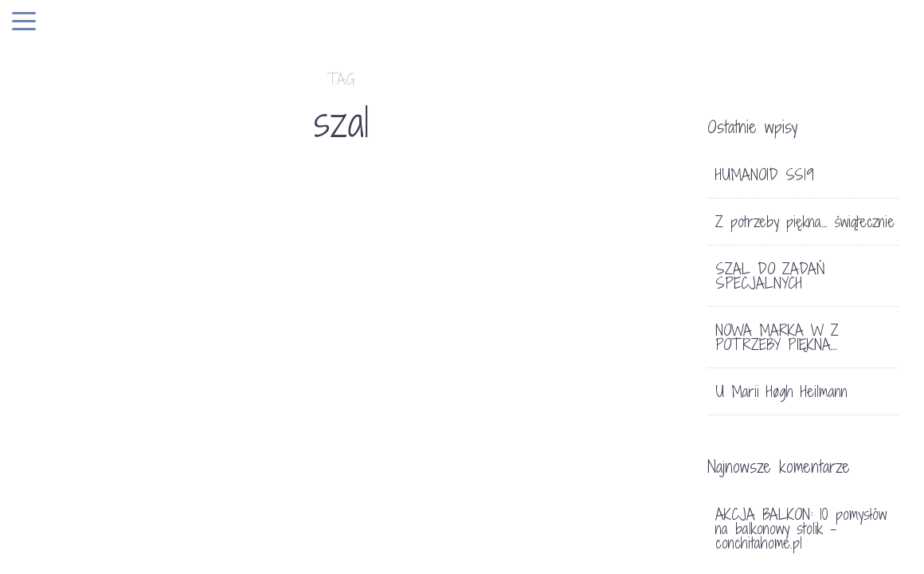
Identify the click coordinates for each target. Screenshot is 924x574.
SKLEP (108, 489)
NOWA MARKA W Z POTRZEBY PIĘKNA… (777, 337)
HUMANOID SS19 (765, 175)
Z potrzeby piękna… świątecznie (805, 222)
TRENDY (157, 489)
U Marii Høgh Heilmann (781, 391)
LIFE (70, 489)
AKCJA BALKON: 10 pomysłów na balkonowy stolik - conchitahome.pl (801, 529)
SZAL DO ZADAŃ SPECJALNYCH (194, 518)
